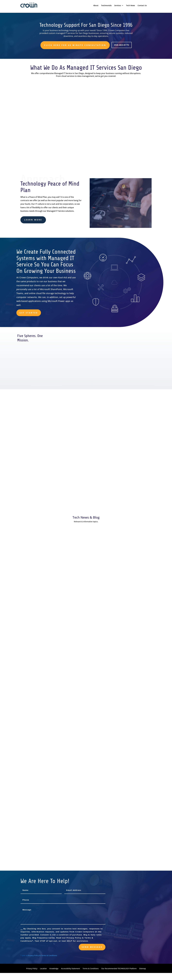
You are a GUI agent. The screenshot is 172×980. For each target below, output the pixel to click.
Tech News (131, 6)
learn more (33, 220)
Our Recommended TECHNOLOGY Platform (119, 969)
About (96, 6)
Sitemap (143, 969)
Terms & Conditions (91, 969)
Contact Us (142, 6)
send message (92, 947)
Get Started (29, 313)
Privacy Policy (32, 969)
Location (43, 969)
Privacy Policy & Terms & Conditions (42, 955)
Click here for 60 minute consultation (75, 45)
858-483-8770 (122, 45)
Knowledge (54, 969)
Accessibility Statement (71, 969)
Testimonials (106, 6)
